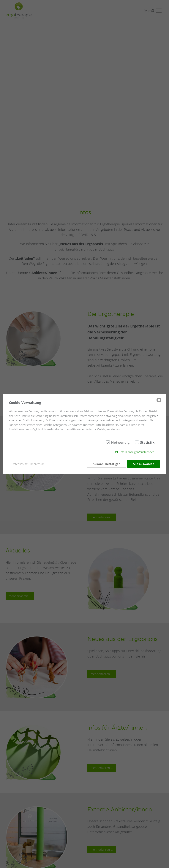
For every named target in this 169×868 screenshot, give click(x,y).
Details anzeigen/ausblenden (136, 452)
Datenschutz (20, 464)
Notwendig (120, 443)
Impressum (37, 464)
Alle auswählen (144, 464)
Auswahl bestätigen (106, 464)
